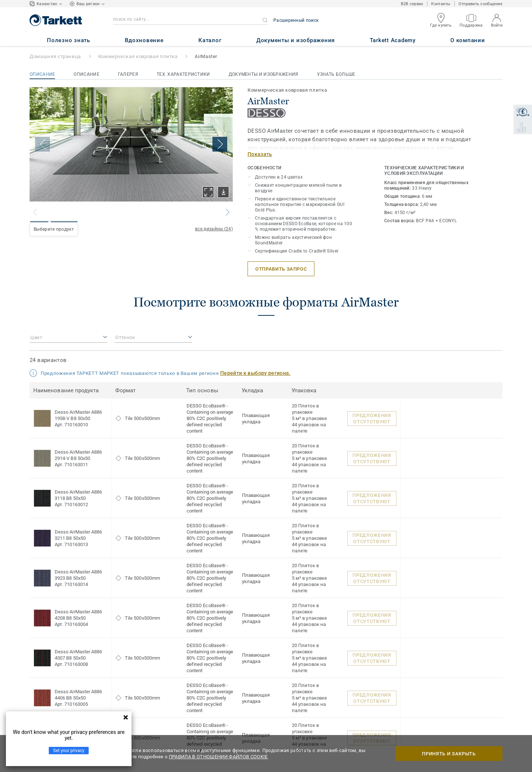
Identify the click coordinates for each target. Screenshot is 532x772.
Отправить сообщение (480, 4)
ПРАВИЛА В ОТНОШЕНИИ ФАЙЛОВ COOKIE (218, 757)
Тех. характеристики (183, 74)
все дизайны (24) (214, 229)
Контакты (441, 4)
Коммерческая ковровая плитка (138, 56)
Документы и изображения (264, 74)
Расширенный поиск (296, 20)
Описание (42, 74)
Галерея (128, 74)
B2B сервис (412, 4)
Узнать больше (336, 74)
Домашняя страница (55, 56)
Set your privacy (69, 751)
